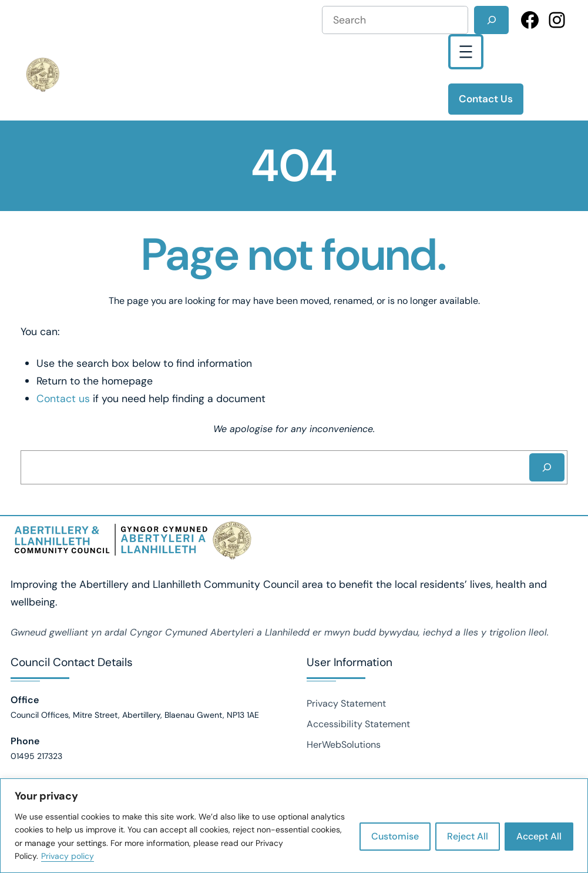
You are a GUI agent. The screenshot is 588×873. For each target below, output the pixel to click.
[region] (294, 826)
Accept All (539, 836)
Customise (395, 836)
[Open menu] (466, 52)
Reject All (468, 836)
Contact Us (486, 99)
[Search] (491, 20)
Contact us (63, 398)
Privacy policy (68, 856)
